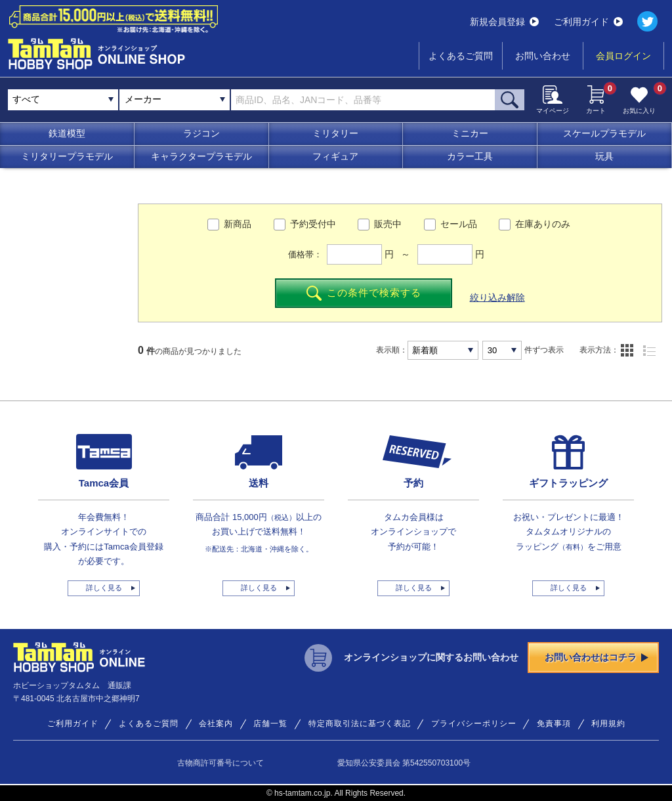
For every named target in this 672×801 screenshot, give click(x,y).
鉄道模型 (67, 133)
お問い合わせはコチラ (597, 657)
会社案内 (216, 724)
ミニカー (470, 133)
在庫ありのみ (543, 224)
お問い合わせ (543, 56)
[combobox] (175, 100)
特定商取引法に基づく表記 (360, 724)
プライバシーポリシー (474, 724)
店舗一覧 (270, 724)
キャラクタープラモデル (201, 156)
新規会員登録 (504, 22)
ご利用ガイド (588, 22)
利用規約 (608, 724)
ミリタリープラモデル (67, 156)
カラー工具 (470, 156)
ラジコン (201, 133)
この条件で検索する (364, 293)
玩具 (604, 156)
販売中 (388, 224)
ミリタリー (335, 133)
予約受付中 (313, 224)
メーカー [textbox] (143, 99)
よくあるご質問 (461, 56)
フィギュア (335, 156)
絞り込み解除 (497, 297)
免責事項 (554, 724)
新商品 (238, 224)
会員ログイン (623, 56)
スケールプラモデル (604, 133)
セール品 (459, 224)
